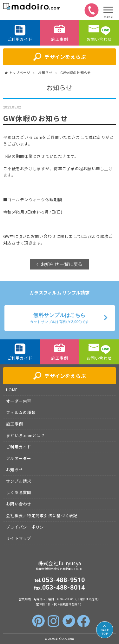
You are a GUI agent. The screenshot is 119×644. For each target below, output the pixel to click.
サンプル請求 (19, 481)
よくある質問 (19, 492)
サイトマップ (19, 538)
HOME (12, 390)
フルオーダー (19, 458)
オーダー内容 (19, 401)
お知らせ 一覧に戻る (62, 264)
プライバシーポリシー (27, 527)
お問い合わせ (19, 504)
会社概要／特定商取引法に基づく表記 (42, 515)
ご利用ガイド (19, 447)
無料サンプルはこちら (60, 319)
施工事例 (14, 424)
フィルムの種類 (21, 412)
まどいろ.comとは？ (26, 435)
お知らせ (14, 470)
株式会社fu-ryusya (60, 563)
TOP (105, 632)
